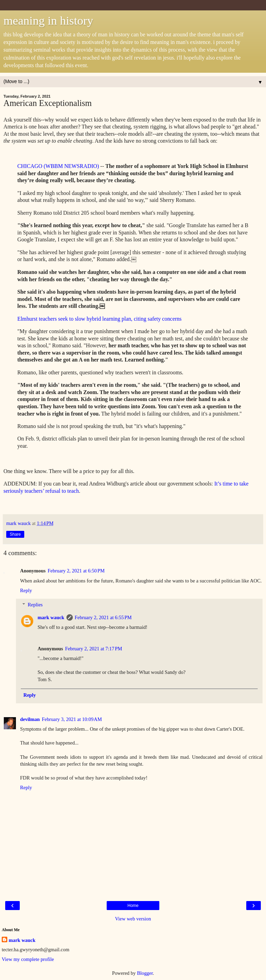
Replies (35, 605)
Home (133, 906)
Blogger (145, 973)
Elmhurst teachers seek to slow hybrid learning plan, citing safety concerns (99, 319)
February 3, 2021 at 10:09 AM (72, 719)
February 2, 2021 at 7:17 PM (94, 649)
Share (15, 534)
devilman (30, 719)
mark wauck (51, 617)
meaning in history (48, 20)
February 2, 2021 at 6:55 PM (103, 617)
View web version (133, 919)
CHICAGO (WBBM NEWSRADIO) (58, 166)
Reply (26, 590)
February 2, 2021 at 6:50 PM (76, 571)
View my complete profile (28, 959)
